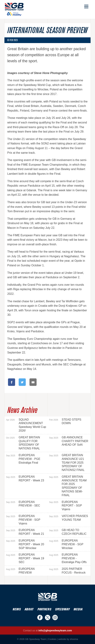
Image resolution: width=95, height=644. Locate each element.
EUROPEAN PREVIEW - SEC (23, 504)
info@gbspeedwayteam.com (55, 630)
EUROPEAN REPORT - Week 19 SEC (25, 558)
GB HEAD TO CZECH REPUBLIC (68, 532)
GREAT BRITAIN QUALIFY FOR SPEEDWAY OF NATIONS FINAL (23, 443)
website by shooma (68, 639)
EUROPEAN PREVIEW (20, 571)
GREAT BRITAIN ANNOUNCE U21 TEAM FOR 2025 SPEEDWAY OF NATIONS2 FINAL (67, 463)
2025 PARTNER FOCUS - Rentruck (67, 571)
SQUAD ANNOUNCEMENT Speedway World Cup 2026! (26, 425)
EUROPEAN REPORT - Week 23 (25, 479)
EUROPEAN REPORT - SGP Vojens (66, 506)
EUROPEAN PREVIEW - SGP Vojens (23, 520)
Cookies (52, 639)
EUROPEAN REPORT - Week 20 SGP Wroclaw (25, 544)
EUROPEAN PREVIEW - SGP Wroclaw (66, 544)
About (29, 609)
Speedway (62, 609)
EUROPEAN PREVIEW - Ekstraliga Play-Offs (68, 558)
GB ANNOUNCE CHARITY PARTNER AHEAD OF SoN (69, 441)
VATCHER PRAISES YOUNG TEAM (69, 518)
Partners (44, 609)
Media (78, 609)
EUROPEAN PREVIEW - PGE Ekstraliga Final (23, 459)
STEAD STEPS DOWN (65, 421)
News (17, 609)
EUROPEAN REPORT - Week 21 (25, 532)
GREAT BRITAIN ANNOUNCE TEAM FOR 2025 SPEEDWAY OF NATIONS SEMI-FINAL (68, 486)
